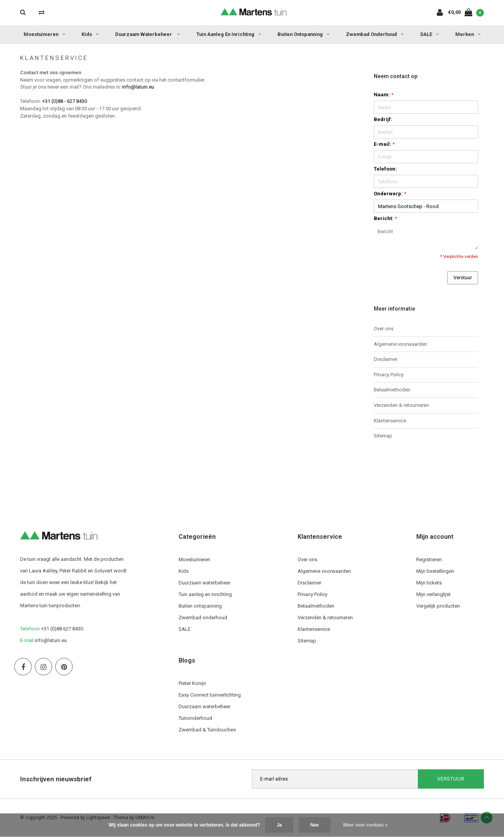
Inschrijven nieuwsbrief (56, 779)
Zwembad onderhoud (375, 34)
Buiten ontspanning (303, 34)
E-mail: (384, 144)
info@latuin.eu (138, 87)
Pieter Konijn (192, 683)
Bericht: (385, 218)
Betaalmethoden (392, 390)
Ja (279, 825)
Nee (315, 825)
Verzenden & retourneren (401, 405)
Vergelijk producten (438, 606)
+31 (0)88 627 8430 (62, 629)
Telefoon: (385, 169)
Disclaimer (386, 359)
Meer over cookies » (365, 825)
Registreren (429, 559)
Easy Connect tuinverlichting (210, 695)
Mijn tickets (429, 583)
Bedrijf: (383, 119)
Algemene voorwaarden (400, 344)
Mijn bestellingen (435, 571)
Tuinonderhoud (195, 718)
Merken (468, 34)
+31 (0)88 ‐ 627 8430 (65, 101)
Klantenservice (390, 421)
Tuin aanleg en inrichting (229, 34)
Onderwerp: (390, 194)
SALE (429, 34)
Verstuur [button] (463, 278)
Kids (90, 34)
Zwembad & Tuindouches (207, 730)
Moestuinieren (44, 34)
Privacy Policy (389, 375)
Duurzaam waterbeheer (147, 34)
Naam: (384, 95)
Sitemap (383, 436)
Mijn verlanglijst (433, 594)
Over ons (384, 329)
